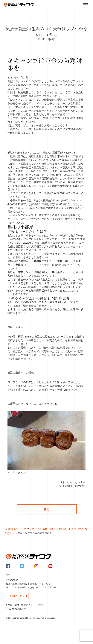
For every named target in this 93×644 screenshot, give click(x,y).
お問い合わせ (17, 596)
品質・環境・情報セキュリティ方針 (26, 605)
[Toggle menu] (86, 5)
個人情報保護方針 (17, 609)
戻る (47, 509)
